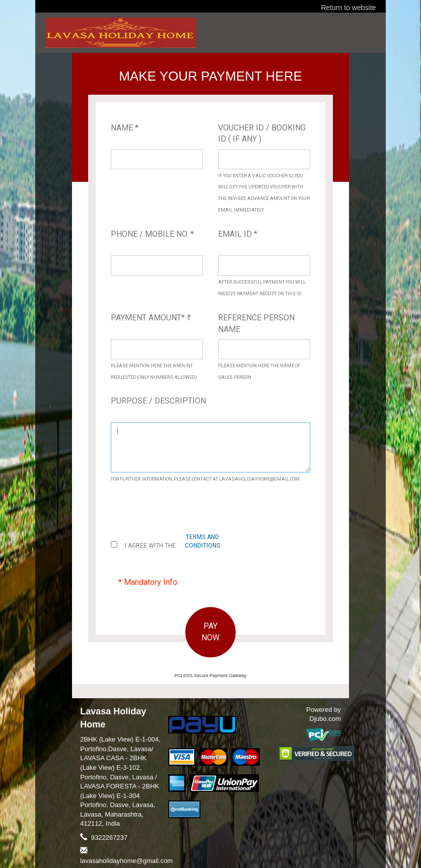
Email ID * (238, 234)
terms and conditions (202, 541)
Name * (125, 128)
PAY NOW (210, 632)
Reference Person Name (256, 323)
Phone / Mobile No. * (152, 234)
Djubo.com (325, 719)
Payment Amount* (151, 318)
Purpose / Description (158, 401)
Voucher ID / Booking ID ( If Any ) (262, 133)
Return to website (348, 8)
